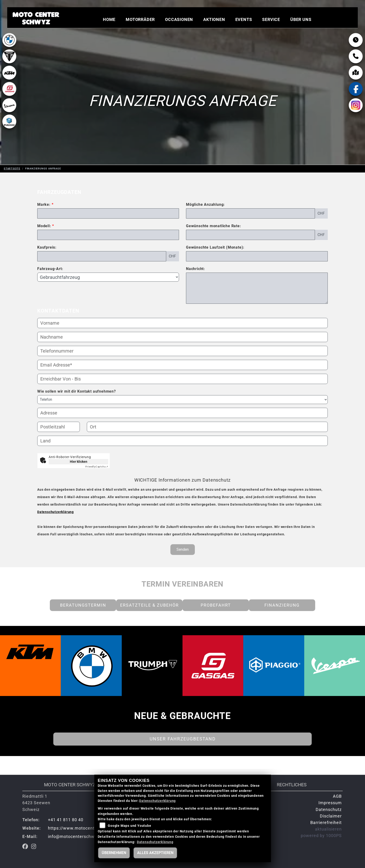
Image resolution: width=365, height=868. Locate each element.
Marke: (44, 204)
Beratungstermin (83, 605)
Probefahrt (216, 605)
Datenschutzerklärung (56, 512)
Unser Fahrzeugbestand (183, 739)
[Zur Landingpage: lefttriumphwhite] (9, 61)
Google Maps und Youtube (129, 826)
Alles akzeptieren (155, 853)
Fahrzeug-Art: (50, 269)
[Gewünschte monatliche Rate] (250, 235)
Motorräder (140, 20)
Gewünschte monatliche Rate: (214, 226)
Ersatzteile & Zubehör (149, 605)
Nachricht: (196, 269)
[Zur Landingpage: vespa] (9, 110)
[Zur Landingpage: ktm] (9, 78)
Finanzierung (282, 605)
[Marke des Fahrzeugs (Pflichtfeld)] (108, 213)
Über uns (301, 20)
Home (109, 20)
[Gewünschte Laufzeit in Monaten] (257, 256)
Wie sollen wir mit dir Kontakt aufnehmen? (77, 407)
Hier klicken (79, 462)
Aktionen (214, 20)
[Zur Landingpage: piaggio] (9, 127)
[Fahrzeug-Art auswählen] (108, 277)
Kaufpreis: (47, 247)
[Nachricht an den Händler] (257, 288)
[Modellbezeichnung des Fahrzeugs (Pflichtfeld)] (108, 235)
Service (271, 20)
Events (244, 20)
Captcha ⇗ (97, 467)
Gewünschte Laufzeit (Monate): (215, 247)
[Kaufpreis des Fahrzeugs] (102, 256)
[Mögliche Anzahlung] (250, 213)
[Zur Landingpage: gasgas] (9, 94)
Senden (183, 549)
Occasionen (179, 20)
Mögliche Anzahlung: (205, 204)
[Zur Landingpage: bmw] (9, 45)
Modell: (44, 226)
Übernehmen (114, 853)
